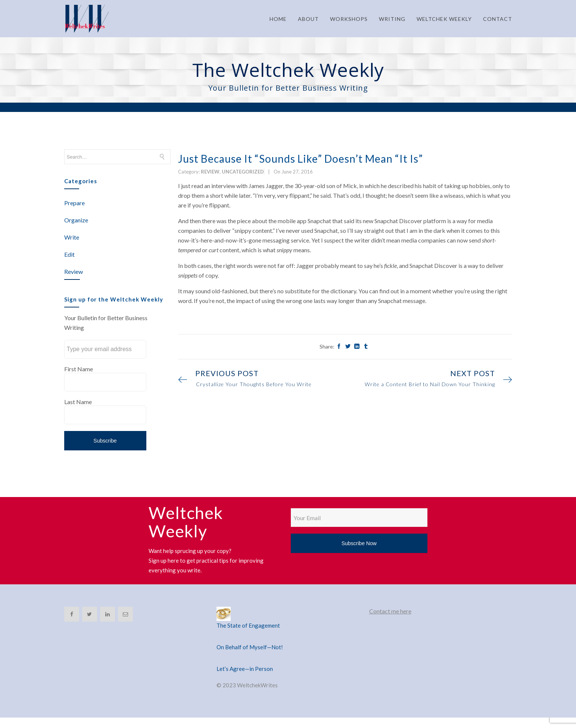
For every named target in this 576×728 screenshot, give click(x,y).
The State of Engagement (248, 625)
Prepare (74, 203)
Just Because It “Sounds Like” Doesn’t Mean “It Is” (301, 159)
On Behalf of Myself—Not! (250, 647)
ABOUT (308, 19)
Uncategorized (243, 172)
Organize (76, 220)
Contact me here (390, 611)
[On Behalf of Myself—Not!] (288, 638)
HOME (278, 19)
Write (72, 237)
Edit (69, 254)
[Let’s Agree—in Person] (288, 660)
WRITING (392, 19)
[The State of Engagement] (288, 614)
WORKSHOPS (349, 19)
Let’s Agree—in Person (245, 669)
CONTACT (498, 19)
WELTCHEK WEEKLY (444, 19)
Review (74, 271)
